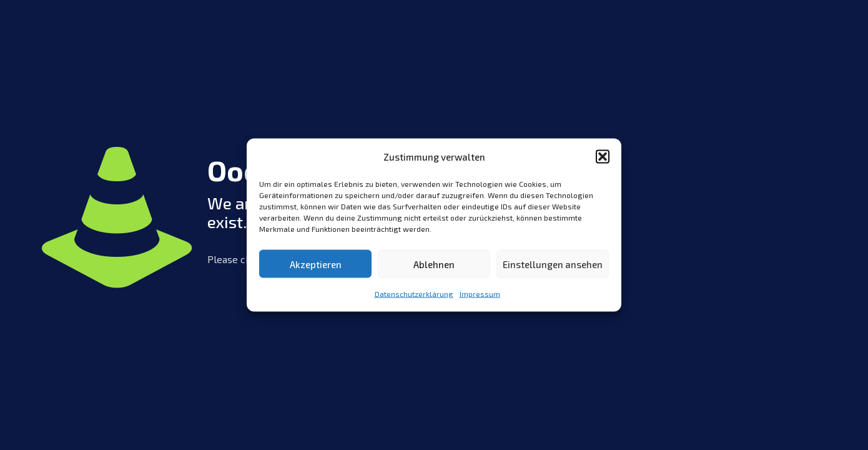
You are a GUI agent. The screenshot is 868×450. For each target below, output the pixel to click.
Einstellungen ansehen (553, 264)
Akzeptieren (316, 264)
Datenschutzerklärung (414, 294)
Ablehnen (434, 264)
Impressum (480, 294)
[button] (603, 157)
